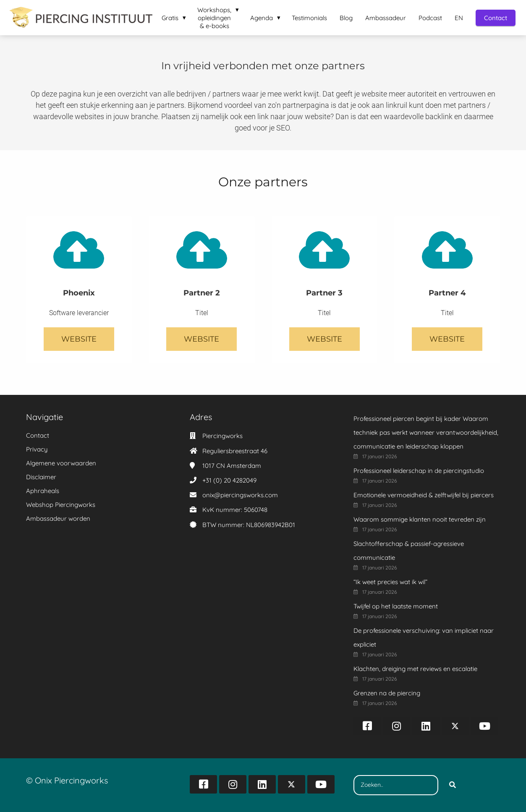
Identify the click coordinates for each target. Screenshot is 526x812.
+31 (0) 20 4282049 (229, 480)
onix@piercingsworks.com (240, 495)
